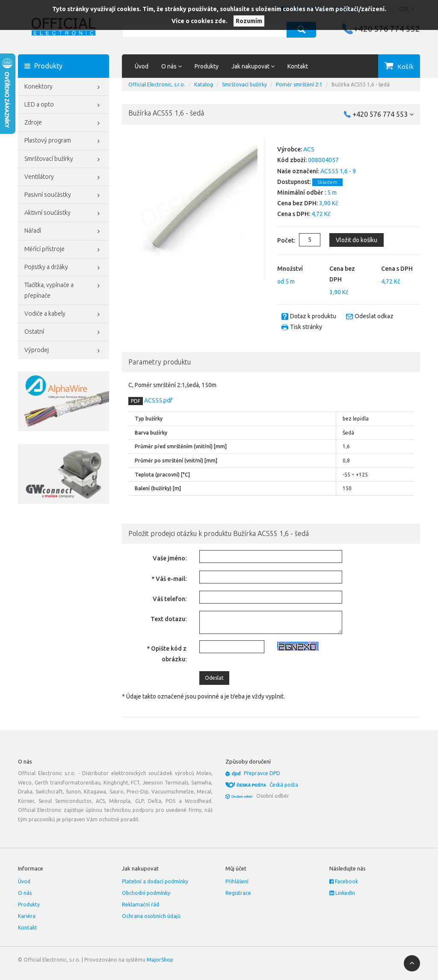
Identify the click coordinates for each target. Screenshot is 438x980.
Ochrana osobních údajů (151, 916)
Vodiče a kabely (64, 314)
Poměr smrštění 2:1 (299, 84)
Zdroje (64, 123)
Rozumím (249, 21)
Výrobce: (290, 149)
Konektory (64, 87)
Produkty (207, 66)
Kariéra (27, 916)
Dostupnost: (294, 182)
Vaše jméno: (170, 558)
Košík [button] (405, 67)
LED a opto (64, 105)
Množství (290, 269)
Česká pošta (284, 785)
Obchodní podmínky (146, 893)
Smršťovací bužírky (64, 160)
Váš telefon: (170, 599)
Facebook (344, 881)
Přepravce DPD (262, 773)
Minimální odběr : (302, 192)
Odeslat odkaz (374, 316)
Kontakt (298, 66)
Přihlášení (237, 881)
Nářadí (64, 231)
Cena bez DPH (342, 274)
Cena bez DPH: (297, 203)
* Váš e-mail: (169, 579)
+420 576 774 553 (383, 114)
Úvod (142, 66)
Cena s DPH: (294, 214)
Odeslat (214, 678)
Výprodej (64, 351)
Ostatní (64, 332)
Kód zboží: (292, 160)
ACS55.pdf (158, 400)
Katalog (204, 84)
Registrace (238, 893)
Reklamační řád (141, 905)
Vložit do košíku (357, 240)
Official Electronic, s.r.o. (157, 84)
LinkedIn (342, 893)
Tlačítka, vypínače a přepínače (64, 289)
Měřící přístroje (64, 250)
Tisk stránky (306, 327)
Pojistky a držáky (64, 268)
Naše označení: (298, 171)
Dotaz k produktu (313, 316)
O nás (25, 893)
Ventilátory (64, 178)
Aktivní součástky (64, 213)
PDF (136, 401)
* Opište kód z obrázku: (167, 654)
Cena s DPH (397, 269)
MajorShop (160, 960)
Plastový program (64, 141)
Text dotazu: (169, 619)
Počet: (279, 240)
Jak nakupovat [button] (253, 66)
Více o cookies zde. (200, 21)
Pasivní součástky (64, 195)
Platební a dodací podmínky (155, 881)
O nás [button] (172, 66)
